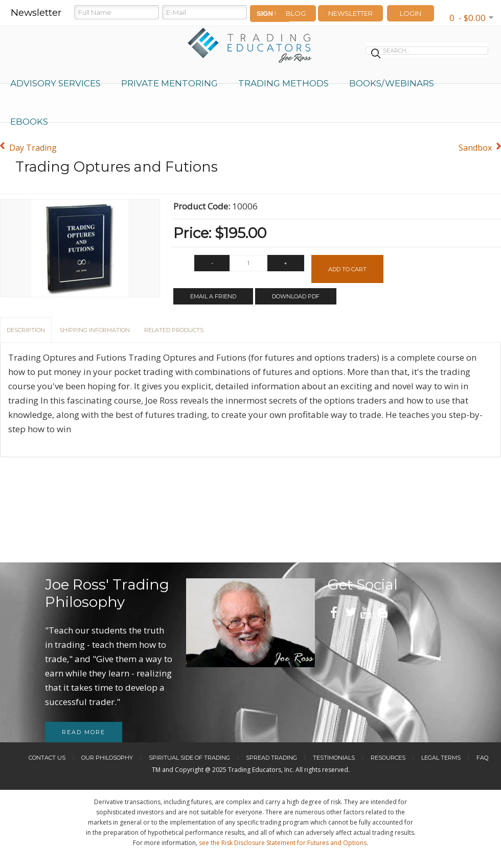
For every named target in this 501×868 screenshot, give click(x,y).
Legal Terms (441, 758)
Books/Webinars (392, 83)
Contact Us (47, 758)
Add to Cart (347, 269)
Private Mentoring (169, 83)
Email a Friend (213, 296)
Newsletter (350, 13)
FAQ (482, 758)
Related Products (174, 330)
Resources (388, 758)
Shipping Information (95, 330)
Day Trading (33, 148)
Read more (84, 732)
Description (26, 330)
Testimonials (334, 758)
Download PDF (296, 296)
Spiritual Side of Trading (189, 758)
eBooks (29, 122)
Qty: (181, 266)
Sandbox (475, 148)
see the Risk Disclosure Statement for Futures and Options (283, 843)
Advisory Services (55, 83)
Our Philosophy (107, 758)
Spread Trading (271, 758)
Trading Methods (283, 83)
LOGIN (411, 13)
